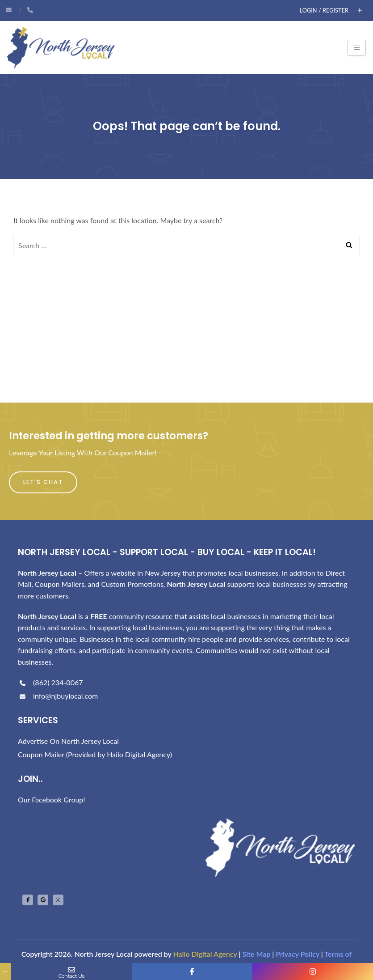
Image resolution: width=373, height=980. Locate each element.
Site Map (257, 954)
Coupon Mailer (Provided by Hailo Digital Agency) (95, 754)
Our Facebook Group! (52, 800)
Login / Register (324, 10)
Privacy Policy (297, 954)
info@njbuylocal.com (58, 696)
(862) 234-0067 (50, 682)
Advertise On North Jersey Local (68, 741)
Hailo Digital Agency (205, 954)
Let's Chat (43, 482)
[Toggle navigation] (357, 48)
